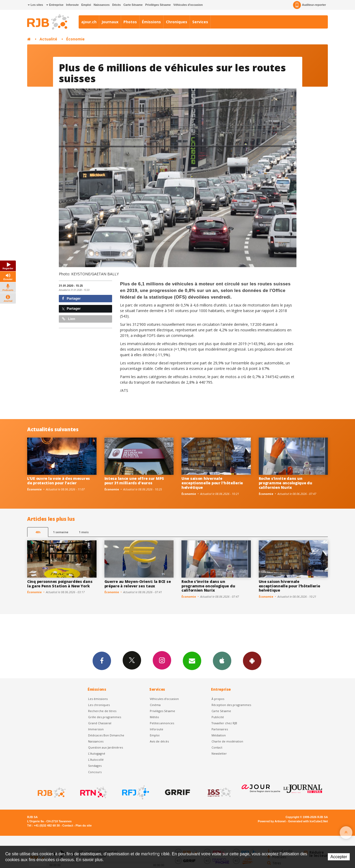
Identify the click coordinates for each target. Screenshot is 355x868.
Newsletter (219, 753)
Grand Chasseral (100, 723)
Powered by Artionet (272, 821)
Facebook (102, 661)
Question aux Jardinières (105, 747)
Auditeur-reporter (310, 5)
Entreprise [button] (55, 5)
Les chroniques (99, 705)
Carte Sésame (133, 5)
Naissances (102, 5)
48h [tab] (38, 532)
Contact (217, 747)
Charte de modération (227, 741)
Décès (117, 5)
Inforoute (73, 5)
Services (200, 22)
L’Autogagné (97, 753)
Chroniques (177, 22)
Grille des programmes (105, 717)
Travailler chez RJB (224, 723)
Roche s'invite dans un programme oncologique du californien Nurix (286, 483)
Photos (130, 22)
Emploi (86, 5)
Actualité (48, 39)
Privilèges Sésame (158, 5)
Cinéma (155, 705)
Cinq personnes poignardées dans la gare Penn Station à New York (60, 584)
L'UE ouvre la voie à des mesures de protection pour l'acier (59, 481)
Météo (154, 717)
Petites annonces (162, 723)
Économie (75, 39)
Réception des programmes (231, 705)
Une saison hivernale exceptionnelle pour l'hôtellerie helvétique (212, 483)
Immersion (96, 729)
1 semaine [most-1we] (61, 532)
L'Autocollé (96, 760)
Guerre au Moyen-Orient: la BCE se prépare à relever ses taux (138, 584)
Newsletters (192, 661)
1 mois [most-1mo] (84, 532)
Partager (71, 298)
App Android (252, 661)
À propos (218, 699)
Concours (95, 772)
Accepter (339, 857)
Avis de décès (159, 741)
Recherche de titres (102, 711)
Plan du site (83, 825)
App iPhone (222, 661)
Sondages (95, 766)
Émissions (151, 22)
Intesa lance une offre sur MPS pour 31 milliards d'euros (134, 481)
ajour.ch (89, 22)
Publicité (218, 717)
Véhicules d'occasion (188, 5)
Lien (69, 319)
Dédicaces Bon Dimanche (106, 735)
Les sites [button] (35, 5)
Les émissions (98, 699)
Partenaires (220, 729)
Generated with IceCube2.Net (308, 821)
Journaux (110, 22)
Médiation (219, 735)
